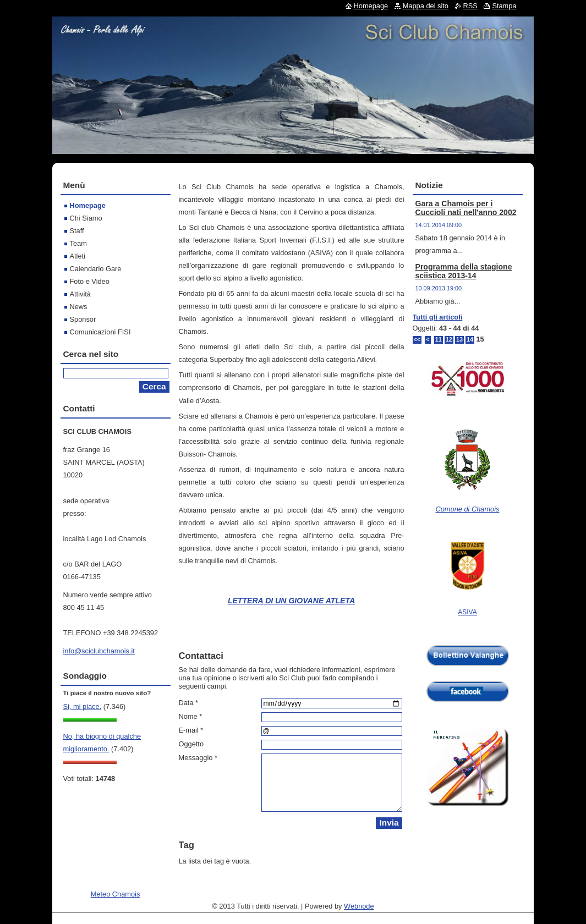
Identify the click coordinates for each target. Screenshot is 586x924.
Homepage (88, 205)
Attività (80, 294)
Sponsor (83, 319)
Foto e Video (90, 281)
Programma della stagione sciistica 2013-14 (464, 271)
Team (78, 243)
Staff (77, 231)
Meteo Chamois (116, 894)
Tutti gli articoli (438, 317)
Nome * (191, 716)
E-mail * (191, 730)
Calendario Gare (96, 269)
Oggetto (191, 744)
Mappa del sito (426, 6)
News (79, 307)
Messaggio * (198, 758)
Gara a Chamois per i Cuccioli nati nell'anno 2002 (466, 208)
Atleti (78, 256)
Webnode (359, 906)
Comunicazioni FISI (100, 332)
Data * (189, 703)
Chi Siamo (86, 218)
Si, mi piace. (83, 706)
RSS (470, 6)
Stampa (504, 6)
